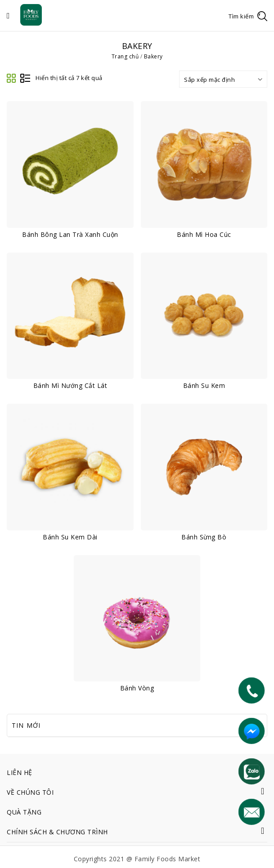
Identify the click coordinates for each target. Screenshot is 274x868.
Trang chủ (125, 56)
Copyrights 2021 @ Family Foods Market (137, 859)
